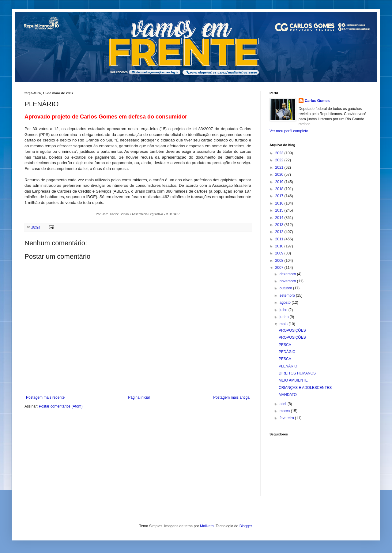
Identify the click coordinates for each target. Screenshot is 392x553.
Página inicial (139, 397)
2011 (280, 239)
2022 (280, 160)
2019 (280, 182)
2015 (280, 210)
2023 (280, 153)
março (285, 411)
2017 (280, 196)
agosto (286, 303)
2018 (280, 189)
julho (284, 310)
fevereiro (287, 418)
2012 (280, 232)
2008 (280, 261)
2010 (280, 246)
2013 (280, 225)
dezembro (288, 274)
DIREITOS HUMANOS (297, 373)
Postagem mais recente (45, 397)
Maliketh (207, 526)
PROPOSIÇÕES (292, 330)
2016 (280, 203)
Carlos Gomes (317, 101)
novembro (288, 281)
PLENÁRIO (288, 366)
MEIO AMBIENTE (293, 380)
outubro (286, 288)
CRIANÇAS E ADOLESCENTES (305, 388)
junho (285, 317)
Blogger (246, 526)
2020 (280, 175)
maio (284, 324)
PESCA (285, 345)
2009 (280, 253)
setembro (288, 295)
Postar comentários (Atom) (61, 406)
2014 (280, 218)
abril (284, 404)
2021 (280, 167)
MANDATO (288, 395)
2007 (280, 268)
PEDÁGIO (287, 352)
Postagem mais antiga (231, 397)
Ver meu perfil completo (289, 131)
